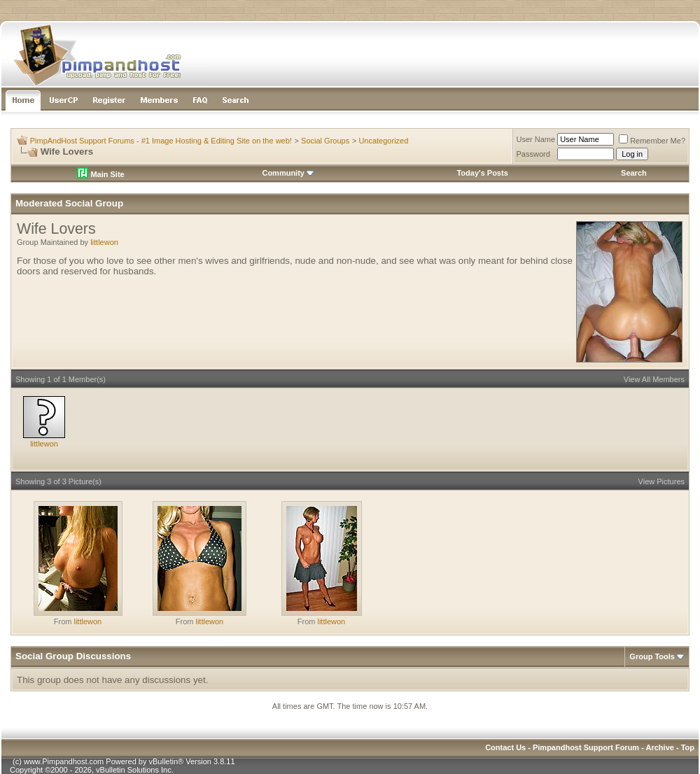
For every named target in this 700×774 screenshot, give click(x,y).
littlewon (104, 242)
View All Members (654, 379)
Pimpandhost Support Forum (586, 747)
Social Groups (325, 141)
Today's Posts (482, 173)
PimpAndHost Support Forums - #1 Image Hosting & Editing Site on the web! (161, 141)
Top (688, 747)
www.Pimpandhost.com (64, 761)
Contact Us (505, 747)
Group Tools (652, 656)
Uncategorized (383, 141)
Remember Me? (652, 141)
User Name (536, 139)
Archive (660, 747)
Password (533, 154)
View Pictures (661, 481)
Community (288, 173)
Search (634, 173)
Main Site (100, 174)
